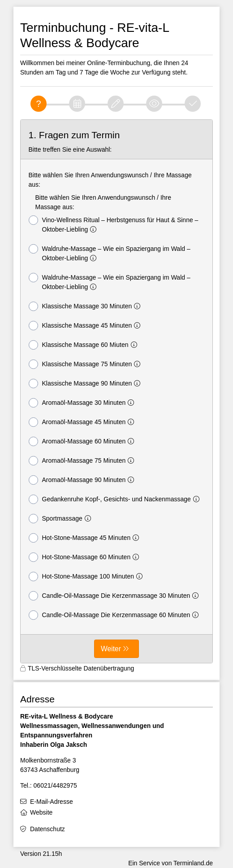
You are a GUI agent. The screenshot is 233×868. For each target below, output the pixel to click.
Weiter (111, 649)
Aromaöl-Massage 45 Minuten (83, 422)
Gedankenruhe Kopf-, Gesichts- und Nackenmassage (116, 499)
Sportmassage (62, 519)
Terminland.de (193, 863)
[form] (116, 391)
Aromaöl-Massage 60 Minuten (83, 441)
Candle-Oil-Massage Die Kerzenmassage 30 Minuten (116, 596)
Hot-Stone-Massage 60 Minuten (86, 557)
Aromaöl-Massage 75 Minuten (83, 461)
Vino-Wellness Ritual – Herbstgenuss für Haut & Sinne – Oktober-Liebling (114, 224)
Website (41, 812)
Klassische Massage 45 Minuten (86, 326)
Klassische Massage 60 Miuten (85, 345)
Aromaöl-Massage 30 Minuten (83, 403)
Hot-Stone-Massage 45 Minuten (86, 538)
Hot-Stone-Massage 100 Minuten (87, 576)
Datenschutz (47, 829)
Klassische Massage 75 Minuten (86, 364)
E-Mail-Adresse (52, 802)
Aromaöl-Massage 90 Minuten (83, 480)
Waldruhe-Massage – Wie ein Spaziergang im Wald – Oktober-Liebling (110, 253)
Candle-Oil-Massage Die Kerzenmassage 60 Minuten (116, 615)
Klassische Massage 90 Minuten (86, 384)
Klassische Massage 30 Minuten (86, 306)
